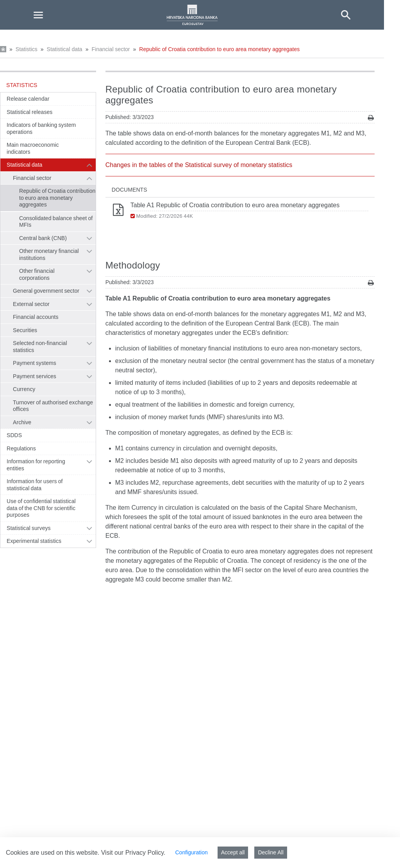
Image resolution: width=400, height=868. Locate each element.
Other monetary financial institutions (49, 254)
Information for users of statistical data (35, 485)
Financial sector (111, 49)
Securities (25, 330)
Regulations (21, 448)
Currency (24, 389)
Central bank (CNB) (43, 238)
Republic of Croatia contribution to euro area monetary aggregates (219, 49)
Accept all (233, 852)
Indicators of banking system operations (41, 128)
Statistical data (65, 49)
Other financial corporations (37, 274)
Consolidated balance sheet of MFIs (56, 222)
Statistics (27, 49)
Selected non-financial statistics (40, 347)
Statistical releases (29, 112)
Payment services (35, 376)
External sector (31, 304)
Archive (22, 422)
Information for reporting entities (36, 465)
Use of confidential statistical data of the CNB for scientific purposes (41, 508)
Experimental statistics (34, 541)
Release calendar (28, 99)
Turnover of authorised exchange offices (53, 406)
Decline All (271, 852)
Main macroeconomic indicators (33, 148)
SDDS (14, 435)
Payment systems (35, 363)
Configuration (191, 852)
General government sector (46, 291)
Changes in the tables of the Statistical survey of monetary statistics (199, 165)
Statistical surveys (29, 528)
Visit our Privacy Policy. (133, 853)
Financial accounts (36, 317)
